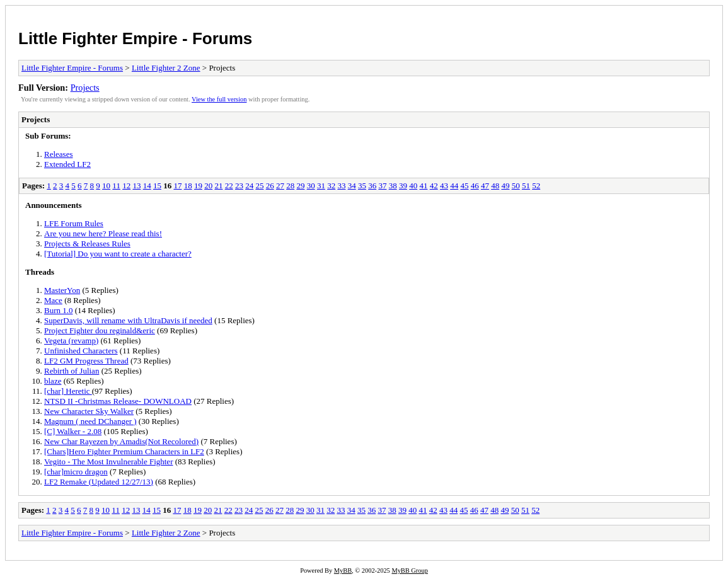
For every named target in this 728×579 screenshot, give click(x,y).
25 (259, 186)
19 (198, 186)
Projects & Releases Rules (87, 244)
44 (454, 186)
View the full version (219, 99)
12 (126, 186)
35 (362, 186)
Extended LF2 (67, 164)
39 (403, 186)
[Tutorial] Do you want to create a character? (118, 254)
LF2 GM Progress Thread (86, 361)
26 (270, 186)
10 (106, 186)
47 (485, 186)
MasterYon (62, 290)
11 (116, 186)
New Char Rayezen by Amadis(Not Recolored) (121, 441)
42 (434, 186)
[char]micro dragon (76, 472)
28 (290, 186)
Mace (53, 300)
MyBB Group (409, 570)
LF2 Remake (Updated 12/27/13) (99, 482)
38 (393, 186)
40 (413, 186)
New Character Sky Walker (89, 411)
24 (249, 186)
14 (147, 186)
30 (311, 186)
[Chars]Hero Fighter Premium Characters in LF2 (124, 451)
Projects (85, 88)
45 (464, 186)
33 (341, 186)
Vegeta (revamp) (71, 341)
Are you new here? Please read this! (103, 233)
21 (218, 186)
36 (372, 186)
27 (280, 186)
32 (331, 186)
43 (444, 186)
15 (157, 186)
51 (526, 186)
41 (423, 186)
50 (516, 186)
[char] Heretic (68, 391)
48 (495, 186)
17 (177, 186)
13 (136, 186)
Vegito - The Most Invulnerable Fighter (108, 461)
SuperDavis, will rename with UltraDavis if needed (128, 320)
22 (229, 186)
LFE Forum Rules (74, 223)
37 (382, 186)
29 (300, 186)
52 (536, 186)
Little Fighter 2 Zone (166, 68)
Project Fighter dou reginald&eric (100, 330)
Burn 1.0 (59, 310)
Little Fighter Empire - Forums (135, 38)
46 (475, 186)
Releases (58, 154)
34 (352, 186)
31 (321, 186)
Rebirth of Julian (72, 371)
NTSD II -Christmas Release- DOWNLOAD (118, 401)
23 (239, 186)
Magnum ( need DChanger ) (90, 421)
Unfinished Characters (81, 351)
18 (188, 186)
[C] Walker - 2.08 (73, 431)
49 (505, 186)
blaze (53, 381)
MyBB (343, 570)
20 (208, 186)
